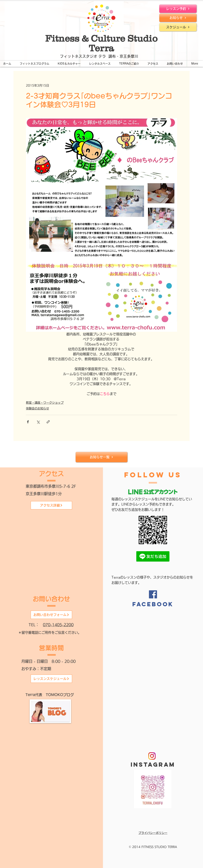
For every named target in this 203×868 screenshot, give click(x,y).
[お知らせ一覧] (101, 457)
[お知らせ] (178, 18)
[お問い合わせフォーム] (51, 615)
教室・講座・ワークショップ (45, 403)
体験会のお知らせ (37, 408)
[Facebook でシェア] (28, 422)
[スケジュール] (178, 27)
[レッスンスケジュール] (51, 679)
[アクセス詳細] (51, 505)
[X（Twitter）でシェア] (38, 422)
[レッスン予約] (178, 9)
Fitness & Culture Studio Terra (101, 43)
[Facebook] (153, 594)
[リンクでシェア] (48, 422)
